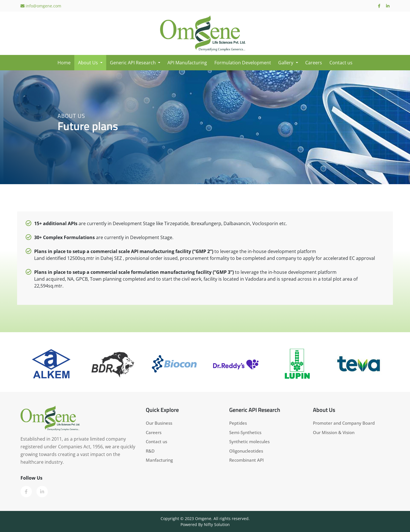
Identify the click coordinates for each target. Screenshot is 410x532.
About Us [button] (89, 63)
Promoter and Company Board (344, 423)
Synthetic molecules (249, 441)
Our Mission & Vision (334, 432)
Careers (314, 63)
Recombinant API (246, 460)
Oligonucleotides (246, 451)
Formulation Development (243, 63)
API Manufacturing (187, 63)
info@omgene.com (41, 6)
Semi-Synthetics (245, 432)
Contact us (341, 63)
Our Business (159, 423)
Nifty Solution (217, 524)
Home (64, 63)
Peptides (238, 423)
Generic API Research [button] (133, 63)
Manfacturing (159, 460)
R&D (150, 451)
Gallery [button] (286, 63)
